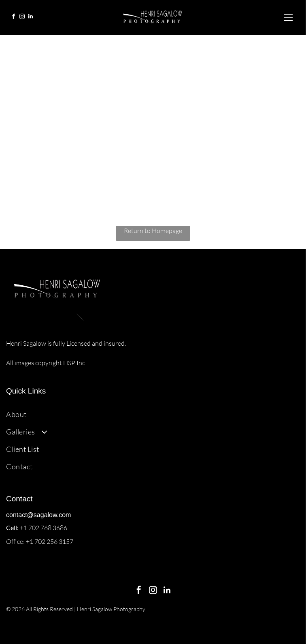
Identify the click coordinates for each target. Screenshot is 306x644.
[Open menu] (288, 17)
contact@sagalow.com (38, 515)
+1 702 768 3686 (44, 528)
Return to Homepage (153, 231)
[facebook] (13, 18)
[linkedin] (30, 18)
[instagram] (22, 18)
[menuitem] (153, 414)
